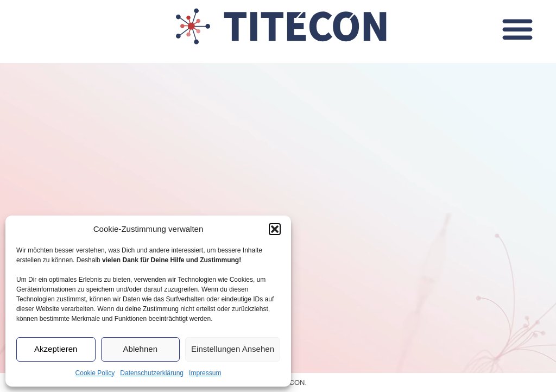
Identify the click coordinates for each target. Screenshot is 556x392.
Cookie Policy (95, 373)
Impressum (205, 373)
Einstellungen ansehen (233, 349)
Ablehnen (141, 349)
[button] (275, 229)
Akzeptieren (56, 349)
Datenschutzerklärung (152, 373)
